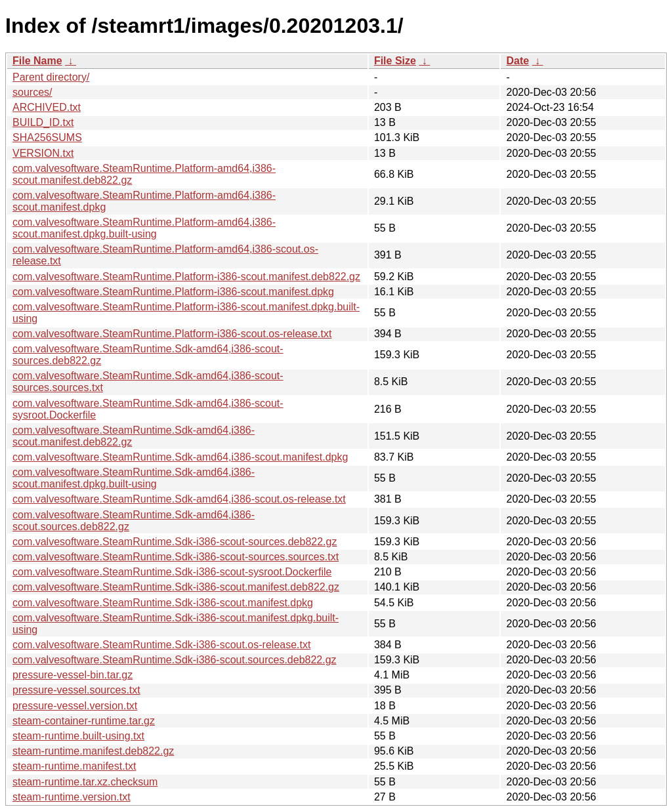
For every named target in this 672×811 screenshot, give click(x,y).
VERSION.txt (43, 153)
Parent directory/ (51, 77)
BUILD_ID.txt (43, 122)
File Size (395, 61)
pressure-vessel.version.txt (75, 706)
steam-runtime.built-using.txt (78, 736)
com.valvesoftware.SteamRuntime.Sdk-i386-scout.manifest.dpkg (163, 603)
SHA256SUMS (47, 137)
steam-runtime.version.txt (72, 797)
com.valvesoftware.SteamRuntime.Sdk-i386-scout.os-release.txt (161, 645)
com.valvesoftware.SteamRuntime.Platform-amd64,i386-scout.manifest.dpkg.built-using (144, 228)
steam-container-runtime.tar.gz (84, 721)
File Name (37, 61)
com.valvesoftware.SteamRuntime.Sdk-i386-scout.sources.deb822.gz (175, 660)
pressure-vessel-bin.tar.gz (73, 675)
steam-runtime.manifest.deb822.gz (93, 751)
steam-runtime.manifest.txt (74, 766)
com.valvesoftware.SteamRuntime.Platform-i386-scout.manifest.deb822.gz (186, 277)
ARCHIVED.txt (47, 107)
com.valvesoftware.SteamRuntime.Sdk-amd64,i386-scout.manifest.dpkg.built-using (134, 478)
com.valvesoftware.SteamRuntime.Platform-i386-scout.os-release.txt (172, 334)
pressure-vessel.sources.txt (76, 690)
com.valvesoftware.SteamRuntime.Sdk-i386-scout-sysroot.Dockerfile (172, 572)
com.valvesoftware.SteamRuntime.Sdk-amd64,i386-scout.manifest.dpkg (180, 457)
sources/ (32, 92)
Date (517, 61)
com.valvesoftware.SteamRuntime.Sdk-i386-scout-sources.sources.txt (176, 557)
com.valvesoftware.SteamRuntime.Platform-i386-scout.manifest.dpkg (173, 292)
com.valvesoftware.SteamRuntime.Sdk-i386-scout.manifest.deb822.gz (176, 587)
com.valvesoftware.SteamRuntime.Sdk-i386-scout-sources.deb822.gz (175, 542)
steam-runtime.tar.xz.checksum (85, 782)
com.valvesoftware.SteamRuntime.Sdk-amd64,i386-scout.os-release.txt (179, 499)
